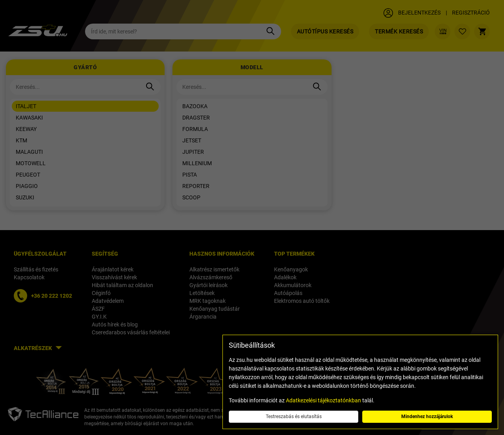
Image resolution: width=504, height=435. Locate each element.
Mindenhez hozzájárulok (427, 417)
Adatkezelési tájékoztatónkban (323, 400)
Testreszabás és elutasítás (294, 417)
